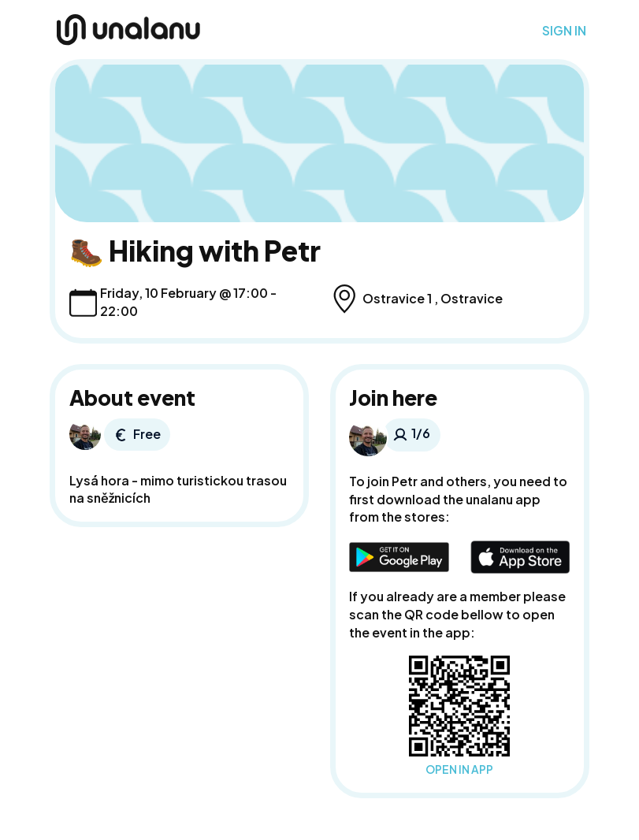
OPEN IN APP (459, 769)
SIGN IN (564, 31)
